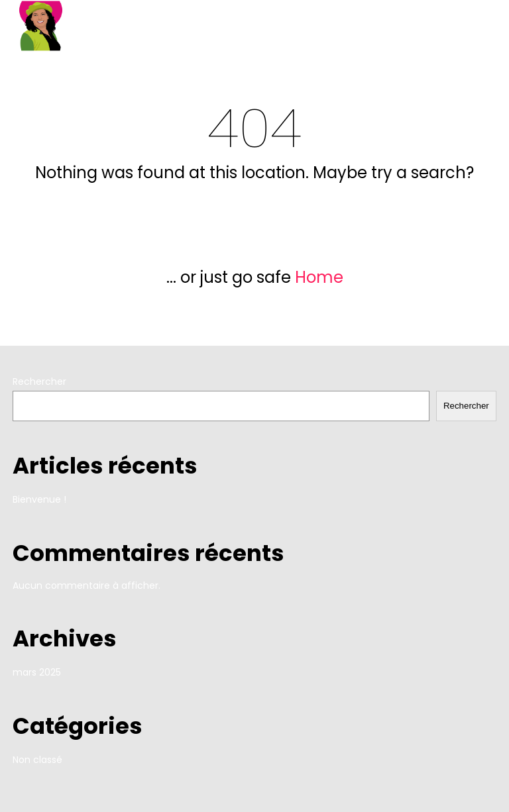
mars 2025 (37, 672)
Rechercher (39, 381)
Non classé (37, 760)
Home (319, 277)
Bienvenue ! (39, 499)
